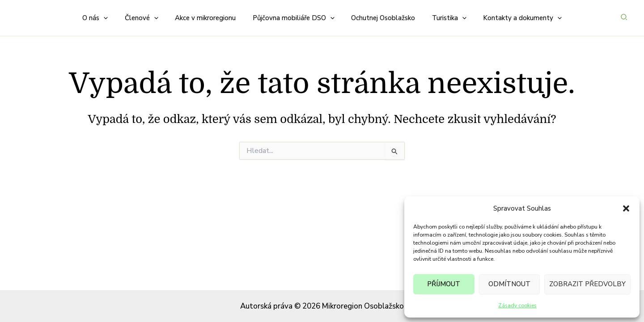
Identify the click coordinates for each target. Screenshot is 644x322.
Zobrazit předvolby (587, 284)
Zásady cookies (517, 305)
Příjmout (444, 284)
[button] (626, 208)
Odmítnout (509, 284)
